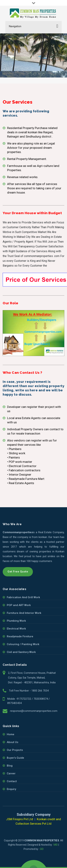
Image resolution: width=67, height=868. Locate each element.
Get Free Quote (18, 572)
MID (56, 845)
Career (11, 773)
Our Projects (15, 750)
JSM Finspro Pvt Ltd (20, 819)
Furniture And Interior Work (24, 613)
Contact (12, 781)
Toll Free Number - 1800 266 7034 (29, 691)
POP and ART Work (19, 605)
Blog (10, 766)
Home (10, 59)
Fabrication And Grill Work (23, 597)
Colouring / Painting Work (23, 644)
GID (42, 849)
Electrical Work (16, 629)
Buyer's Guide (15, 758)
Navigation (15, 26)
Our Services (24, 59)
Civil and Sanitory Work (21, 652)
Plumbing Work (16, 621)
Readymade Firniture (20, 636)
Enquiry (11, 789)
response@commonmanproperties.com (34, 711)
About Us (13, 742)
